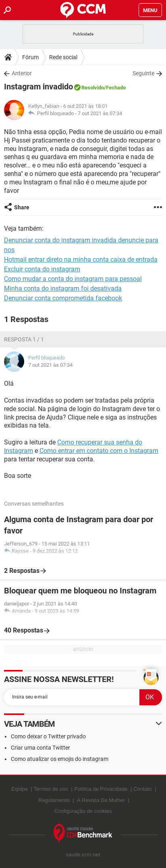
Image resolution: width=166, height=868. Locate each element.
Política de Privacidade (101, 789)
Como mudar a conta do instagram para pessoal (73, 279)
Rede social (63, 57)
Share (22, 207)
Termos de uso (51, 789)
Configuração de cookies (83, 811)
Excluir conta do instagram (42, 269)
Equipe (19, 789)
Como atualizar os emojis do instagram (60, 759)
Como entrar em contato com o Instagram (99, 451)
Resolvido (93, 88)
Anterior (22, 73)
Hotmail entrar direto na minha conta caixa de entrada (81, 259)
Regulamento (54, 800)
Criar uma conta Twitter (40, 748)
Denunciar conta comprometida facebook (63, 298)
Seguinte (143, 73)
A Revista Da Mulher (101, 800)
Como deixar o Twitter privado (48, 736)
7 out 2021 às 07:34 (100, 113)
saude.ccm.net (83, 855)
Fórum (30, 57)
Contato (143, 789)
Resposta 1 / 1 (24, 339)
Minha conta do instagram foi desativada (63, 288)
